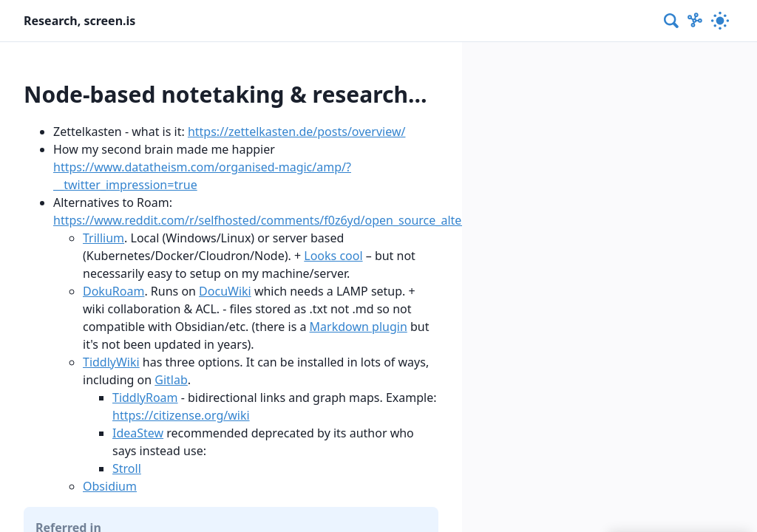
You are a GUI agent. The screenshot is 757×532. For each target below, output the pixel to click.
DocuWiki (225, 291)
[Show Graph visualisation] (695, 21)
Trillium (103, 238)
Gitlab (171, 380)
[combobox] (672, 21)
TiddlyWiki (111, 362)
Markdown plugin (359, 327)
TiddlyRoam (145, 398)
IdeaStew (138, 433)
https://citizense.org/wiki (181, 415)
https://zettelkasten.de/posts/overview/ (297, 132)
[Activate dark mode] (720, 21)
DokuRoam (113, 291)
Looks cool (333, 256)
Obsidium (110, 486)
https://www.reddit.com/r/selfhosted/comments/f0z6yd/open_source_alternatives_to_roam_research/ (334, 220)
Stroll (127, 468)
